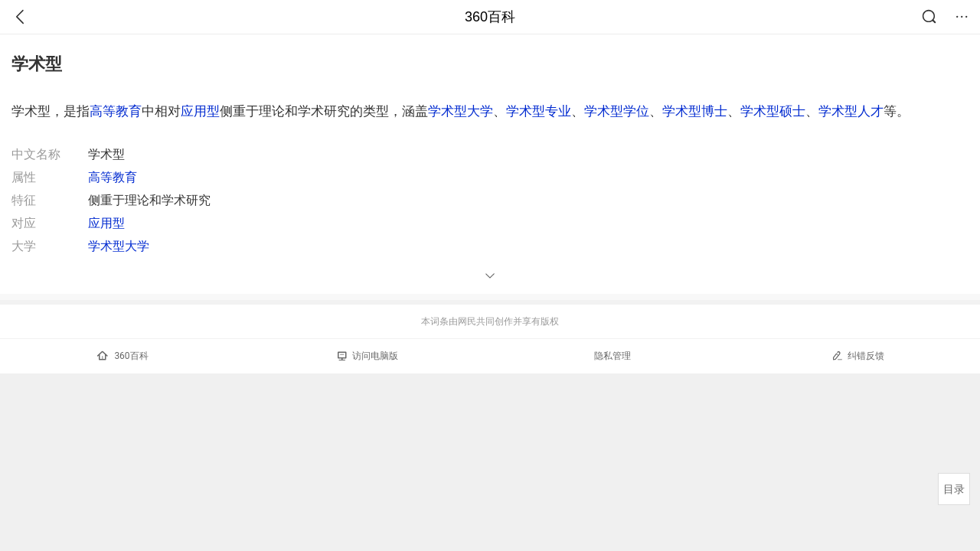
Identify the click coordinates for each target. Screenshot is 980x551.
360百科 (490, 17)
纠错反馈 (858, 355)
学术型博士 (695, 111)
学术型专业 (539, 111)
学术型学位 (617, 111)
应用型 (200, 111)
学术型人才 (851, 111)
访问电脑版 (368, 356)
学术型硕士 (773, 111)
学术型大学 (461, 111)
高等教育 (116, 111)
